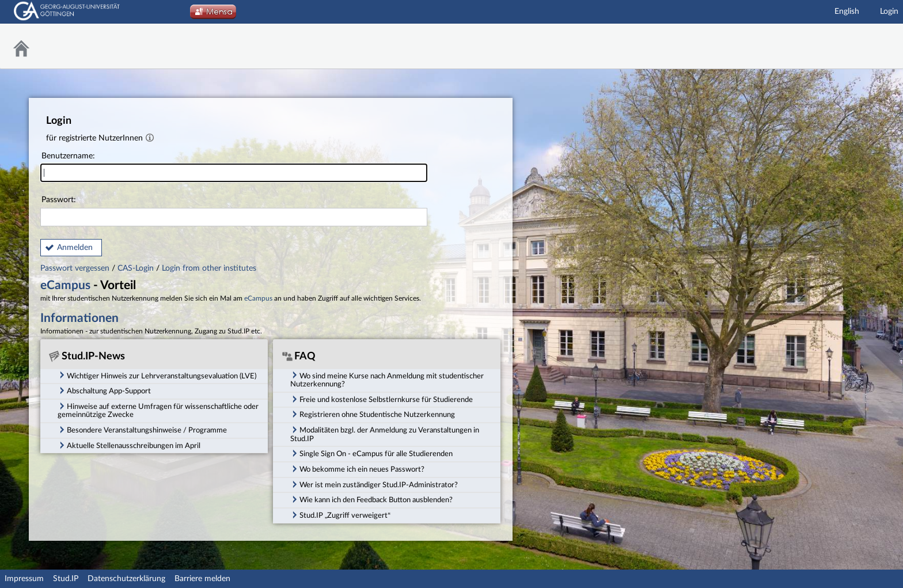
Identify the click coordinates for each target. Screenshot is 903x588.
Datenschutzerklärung (126, 579)
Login (889, 12)
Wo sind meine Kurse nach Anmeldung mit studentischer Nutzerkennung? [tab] (387, 379)
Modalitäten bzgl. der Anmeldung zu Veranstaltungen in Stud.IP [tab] (385, 434)
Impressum (24, 579)
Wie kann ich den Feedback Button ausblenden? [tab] (371, 499)
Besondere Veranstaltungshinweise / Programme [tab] (142, 430)
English (847, 12)
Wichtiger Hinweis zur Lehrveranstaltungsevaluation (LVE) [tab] (157, 375)
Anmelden (75, 248)
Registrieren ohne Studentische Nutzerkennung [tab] (373, 414)
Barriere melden (202, 579)
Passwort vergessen (76, 268)
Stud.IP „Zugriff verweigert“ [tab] (340, 515)
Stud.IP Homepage (866, 46)
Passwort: (234, 211)
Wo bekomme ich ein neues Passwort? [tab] (357, 469)
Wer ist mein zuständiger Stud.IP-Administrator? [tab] (374, 484)
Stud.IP (66, 579)
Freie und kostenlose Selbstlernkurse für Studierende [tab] (382, 399)
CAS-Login (136, 268)
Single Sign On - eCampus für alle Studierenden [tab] (371, 453)
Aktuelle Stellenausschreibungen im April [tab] (129, 445)
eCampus (65, 285)
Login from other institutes (209, 268)
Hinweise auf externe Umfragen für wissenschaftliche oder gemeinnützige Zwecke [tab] (158, 410)
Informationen (79, 318)
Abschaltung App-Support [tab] (104, 390)
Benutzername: (234, 167)
